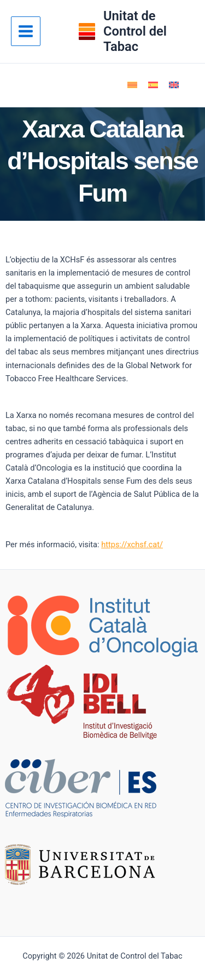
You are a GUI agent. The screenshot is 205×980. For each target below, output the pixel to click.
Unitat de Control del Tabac (135, 31)
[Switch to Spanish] (153, 85)
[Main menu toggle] (26, 31)
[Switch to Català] (132, 85)
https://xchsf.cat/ (132, 545)
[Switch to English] (174, 85)
